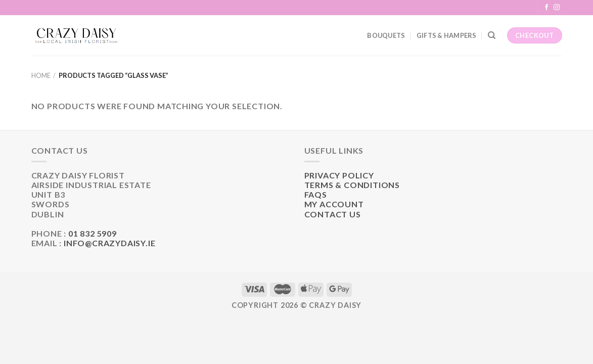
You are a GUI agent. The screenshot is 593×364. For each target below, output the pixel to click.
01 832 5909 (93, 233)
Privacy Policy (339, 175)
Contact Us (333, 214)
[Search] (492, 35)
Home (41, 75)
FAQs (316, 194)
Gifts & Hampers (447, 35)
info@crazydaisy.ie (109, 243)
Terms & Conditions (352, 185)
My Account (334, 204)
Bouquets (386, 35)
